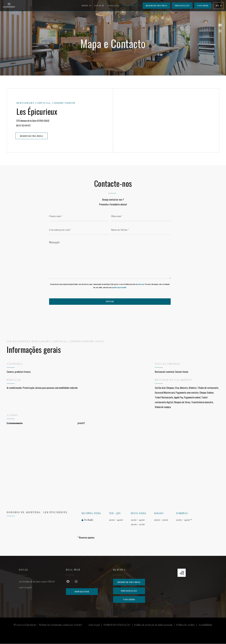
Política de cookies (187, 625)
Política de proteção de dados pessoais (155, 625)
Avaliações (113, 6)
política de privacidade (120, 288)
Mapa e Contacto (132, 6)
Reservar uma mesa (156, 6)
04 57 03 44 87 (24, 125)
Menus (86, 6)
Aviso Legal (96, 625)
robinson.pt (141, 284)
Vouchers (203, 6)
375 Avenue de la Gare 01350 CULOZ (45, 120)
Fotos (99, 6)
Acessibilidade (205, 625)
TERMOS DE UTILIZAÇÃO (119, 625)
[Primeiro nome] (79, 216)
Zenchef (78, 625)
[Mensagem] (110, 259)
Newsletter (82, 592)
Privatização (182, 6)
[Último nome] (141, 216)
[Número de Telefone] (141, 230)
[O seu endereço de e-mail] (79, 230)
